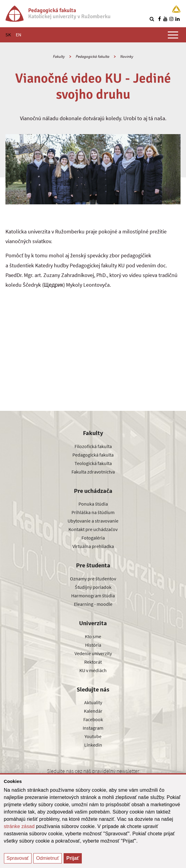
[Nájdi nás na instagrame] (171, 19)
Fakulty (59, 56)
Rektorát (93, 662)
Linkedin (93, 745)
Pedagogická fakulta (93, 56)
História (93, 645)
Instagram (93, 728)
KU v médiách (93, 670)
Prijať (73, 858)
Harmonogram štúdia (93, 596)
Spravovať (18, 858)
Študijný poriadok (93, 587)
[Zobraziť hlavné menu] (173, 35)
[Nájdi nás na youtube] (165, 19)
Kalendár (93, 711)
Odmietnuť (47, 858)
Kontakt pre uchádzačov (93, 529)
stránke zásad (19, 826)
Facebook (93, 719)
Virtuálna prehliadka (93, 546)
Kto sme (93, 636)
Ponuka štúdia (93, 504)
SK (8, 35)
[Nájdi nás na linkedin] (178, 19)
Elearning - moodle (93, 604)
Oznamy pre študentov (93, 579)
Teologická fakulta (93, 463)
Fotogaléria (93, 538)
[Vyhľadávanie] (152, 19)
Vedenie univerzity (93, 653)
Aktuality (93, 702)
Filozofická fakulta (93, 446)
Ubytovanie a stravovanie (93, 521)
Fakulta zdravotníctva (93, 472)
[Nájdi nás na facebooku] (159, 19)
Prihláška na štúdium (93, 512)
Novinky (127, 56)
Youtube (93, 736)
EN (18, 35)
